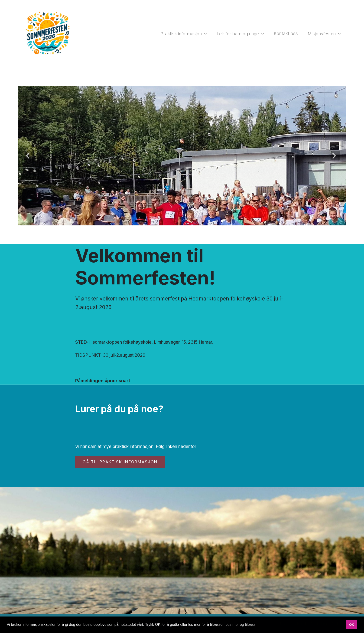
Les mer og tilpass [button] (240, 625)
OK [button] (352, 625)
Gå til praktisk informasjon (120, 462)
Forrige (29, 156)
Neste (335, 156)
